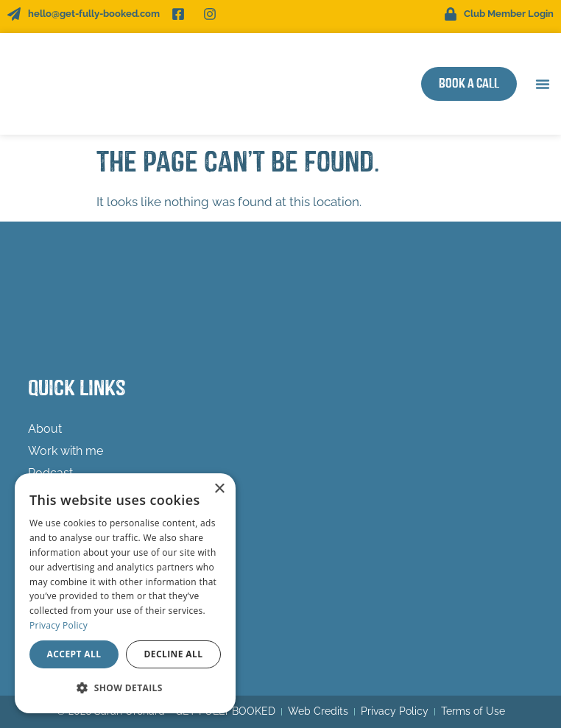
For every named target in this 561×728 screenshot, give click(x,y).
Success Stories (71, 517)
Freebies (51, 495)
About (45, 429)
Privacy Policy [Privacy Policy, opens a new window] (59, 625)
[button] (543, 84)
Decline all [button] (174, 654)
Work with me (69, 451)
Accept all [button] (74, 654)
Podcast (50, 473)
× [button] (219, 489)
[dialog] (125, 593)
